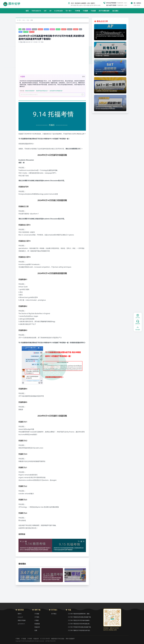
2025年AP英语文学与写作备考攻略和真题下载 (80, 620)
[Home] (12, 4)
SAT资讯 (37, 617)
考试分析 (32, 32)
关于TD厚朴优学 (104, 11)
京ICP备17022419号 (50, 641)
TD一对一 (69, 11)
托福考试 (70, 29)
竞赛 (36, 630)
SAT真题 (37, 614)
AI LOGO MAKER (45, 639)
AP (50, 11)
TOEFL (20, 32)
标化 (23, 20)
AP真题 (37, 620)
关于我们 (54, 614)
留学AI (20, 614)
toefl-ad (58, 29)
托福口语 (46, 29)
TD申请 (77, 11)
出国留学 (76, 29)
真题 (24, 29)
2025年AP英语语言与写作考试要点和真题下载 (80, 624)
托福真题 (34, 29)
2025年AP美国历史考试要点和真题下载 (79, 617)
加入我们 (115, 11)
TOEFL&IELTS (36, 11)
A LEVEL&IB (59, 11)
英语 (81, 29)
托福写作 (52, 29)
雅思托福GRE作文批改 (58, 639)
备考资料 (64, 29)
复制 (83, 76)
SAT (45, 11)
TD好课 (93, 11)
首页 (27, 11)
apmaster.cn (21, 624)
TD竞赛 (85, 11)
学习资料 (26, 32)
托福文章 (37, 627)
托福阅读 (40, 29)
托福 (27, 20)
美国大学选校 (22, 620)
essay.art (20, 617)
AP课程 (18, 639)
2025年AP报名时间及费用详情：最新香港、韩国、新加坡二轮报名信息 (80, 614)
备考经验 (29, 29)
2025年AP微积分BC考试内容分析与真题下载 (80, 630)
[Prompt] (51, 94)
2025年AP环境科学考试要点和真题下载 (79, 627)
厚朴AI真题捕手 (70, 639)
